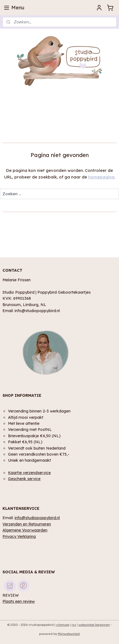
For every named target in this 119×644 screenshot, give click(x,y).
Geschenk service (24, 479)
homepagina (101, 177)
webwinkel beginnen (94, 625)
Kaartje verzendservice (29, 473)
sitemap (63, 625)
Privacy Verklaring (19, 536)
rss (74, 625)
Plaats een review (19, 601)
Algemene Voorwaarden (25, 530)
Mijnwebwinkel (69, 634)
